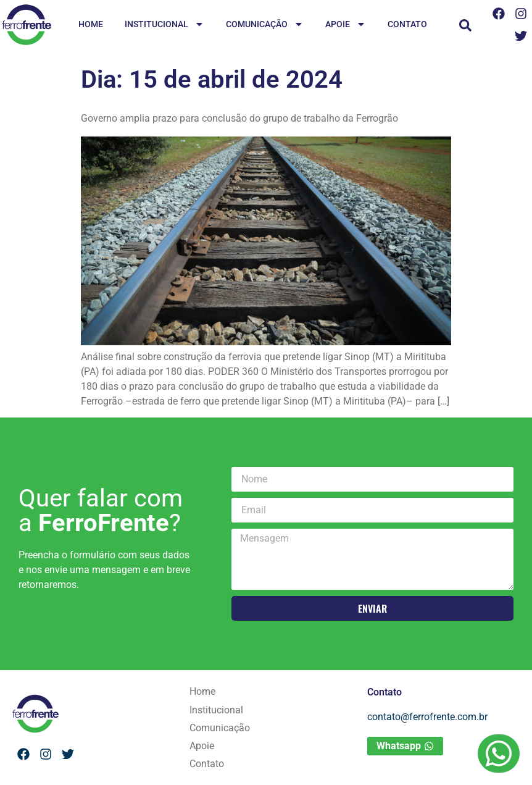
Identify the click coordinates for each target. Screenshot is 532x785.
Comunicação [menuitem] (265, 25)
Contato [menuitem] (407, 24)
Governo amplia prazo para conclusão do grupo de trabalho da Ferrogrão (239, 118)
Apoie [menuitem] (346, 25)
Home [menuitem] (91, 24)
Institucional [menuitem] (164, 25)
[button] (465, 25)
